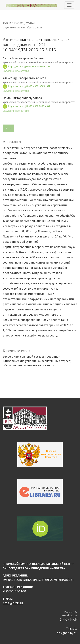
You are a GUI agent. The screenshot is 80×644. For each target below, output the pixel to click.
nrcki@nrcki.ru (13, 603)
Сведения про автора (16, 71)
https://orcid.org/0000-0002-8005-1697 (26, 86)
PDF (8, 128)
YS (76, 633)
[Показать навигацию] (69, 5)
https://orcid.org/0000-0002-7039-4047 (26, 106)
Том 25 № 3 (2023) (14, 23)
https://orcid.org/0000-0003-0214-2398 (27, 67)
